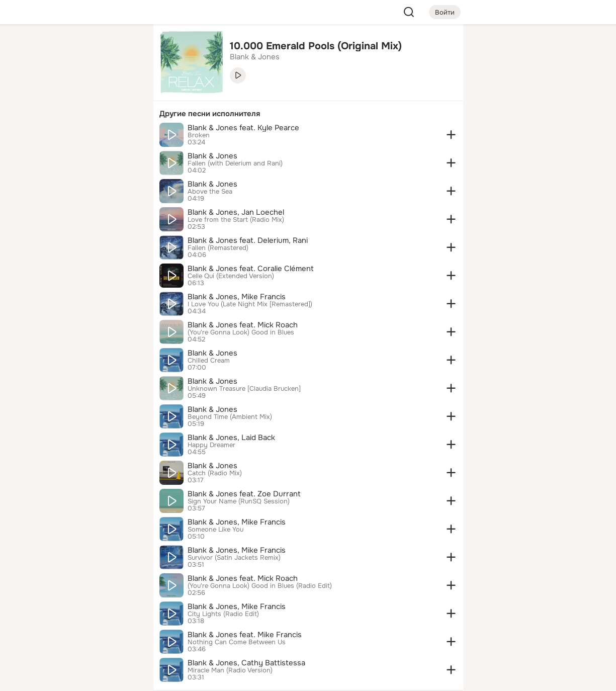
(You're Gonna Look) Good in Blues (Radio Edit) (260, 586)
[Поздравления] (78, 137)
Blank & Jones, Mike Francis (237, 297)
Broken (199, 135)
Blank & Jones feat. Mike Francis (245, 635)
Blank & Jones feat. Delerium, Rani (248, 240)
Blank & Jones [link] (255, 57)
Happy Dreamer (211, 445)
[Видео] (123, 93)
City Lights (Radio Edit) (223, 614)
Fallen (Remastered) (218, 248)
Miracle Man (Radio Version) (230, 670)
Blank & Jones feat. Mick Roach (243, 325)
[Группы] (123, 48)
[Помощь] (35, 181)
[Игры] (123, 137)
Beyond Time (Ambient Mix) (230, 417)
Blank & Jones (212, 156)
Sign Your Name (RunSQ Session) (239, 501)
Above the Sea (210, 192)
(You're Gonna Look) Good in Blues (241, 332)
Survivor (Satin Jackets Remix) (234, 558)
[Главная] (35, 48)
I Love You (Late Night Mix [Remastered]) (250, 304)
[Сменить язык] (79, 635)
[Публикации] (35, 93)
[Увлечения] (78, 48)
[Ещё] (79, 613)
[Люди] (78, 93)
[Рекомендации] (78, 181)
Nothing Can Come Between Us (237, 642)
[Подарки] (35, 137)
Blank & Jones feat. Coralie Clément (251, 269)
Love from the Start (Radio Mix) (236, 220)
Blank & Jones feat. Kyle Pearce (243, 128)
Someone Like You (215, 530)
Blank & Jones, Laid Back (231, 438)
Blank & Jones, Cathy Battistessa (246, 663)
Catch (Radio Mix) (215, 473)
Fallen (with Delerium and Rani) (235, 163)
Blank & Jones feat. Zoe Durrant (244, 494)
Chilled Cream (209, 361)
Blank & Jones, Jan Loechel (236, 212)
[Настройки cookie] (79, 678)
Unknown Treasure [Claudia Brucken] (244, 389)
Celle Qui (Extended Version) (231, 276)
